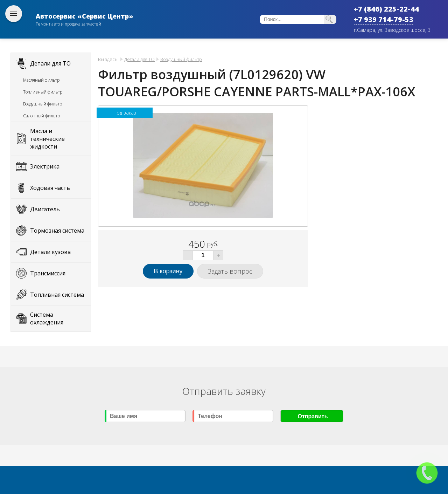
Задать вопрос (230, 271)
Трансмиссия (48, 273)
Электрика (45, 166)
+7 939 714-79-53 (384, 19)
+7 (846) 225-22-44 (386, 9)
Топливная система (57, 295)
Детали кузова (50, 252)
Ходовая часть (50, 188)
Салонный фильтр (41, 116)
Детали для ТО (50, 63)
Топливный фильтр (43, 92)
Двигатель (45, 209)
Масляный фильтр (41, 80)
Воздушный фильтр (43, 104)
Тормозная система (57, 231)
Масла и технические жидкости (47, 139)
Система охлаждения (47, 318)
